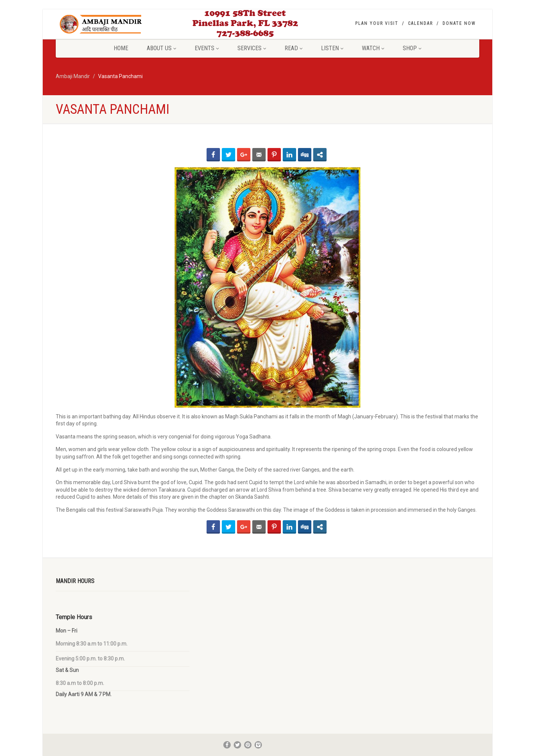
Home (121, 48)
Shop (412, 48)
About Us (161, 48)
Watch (373, 48)
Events (207, 48)
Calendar (420, 23)
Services (252, 48)
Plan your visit (377, 23)
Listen (332, 48)
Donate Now (459, 23)
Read (294, 48)
